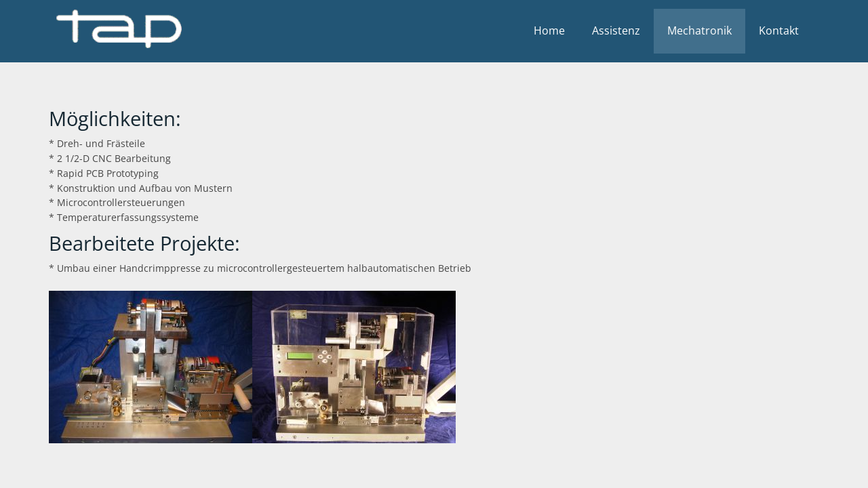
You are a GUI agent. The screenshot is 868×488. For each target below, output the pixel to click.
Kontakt (779, 30)
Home (549, 30)
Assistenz (616, 30)
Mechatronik (699, 30)
